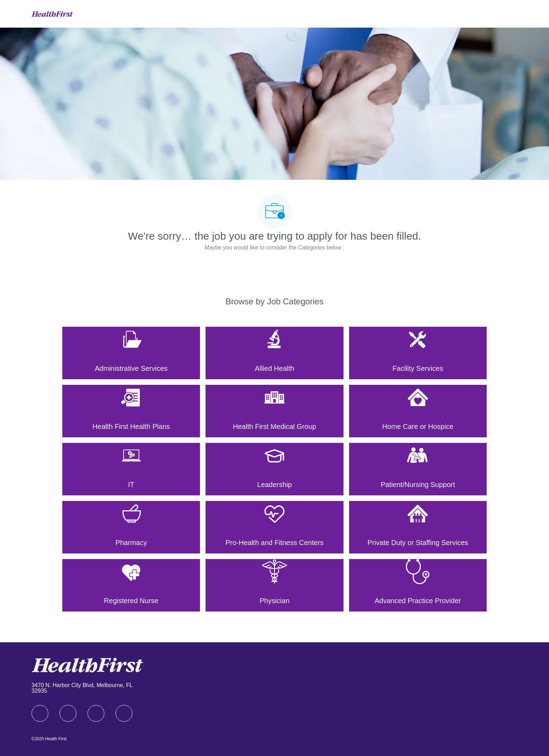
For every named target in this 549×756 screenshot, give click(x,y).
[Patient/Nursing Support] (418, 469)
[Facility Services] (418, 353)
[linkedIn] (68, 713)
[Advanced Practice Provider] (418, 585)
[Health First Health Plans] (131, 411)
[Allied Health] (274, 353)
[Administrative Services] (131, 353)
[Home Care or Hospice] (418, 411)
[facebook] (40, 713)
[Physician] (274, 585)
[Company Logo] (52, 13)
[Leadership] (274, 469)
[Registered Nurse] (131, 585)
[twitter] (96, 713)
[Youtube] (124, 713)
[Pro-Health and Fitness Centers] (274, 527)
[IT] (131, 469)
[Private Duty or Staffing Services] (418, 527)
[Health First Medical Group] (274, 411)
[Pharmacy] (131, 527)
